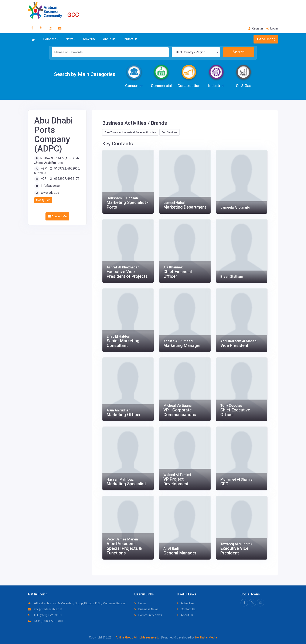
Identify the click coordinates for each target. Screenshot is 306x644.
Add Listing (266, 39)
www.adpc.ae (50, 193)
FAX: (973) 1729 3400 (45, 621)
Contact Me (57, 216)
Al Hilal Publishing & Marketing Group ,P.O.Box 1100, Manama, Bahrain (77, 603)
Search (239, 52)
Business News (146, 609)
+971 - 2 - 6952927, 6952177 (60, 179)
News (71, 39)
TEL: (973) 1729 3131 (45, 615)
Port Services (169, 132)
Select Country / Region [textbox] (189, 52)
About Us (109, 39)
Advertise (89, 39)
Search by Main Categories (85, 74)
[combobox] (196, 52)
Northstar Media (206, 637)
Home (140, 603)
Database (51, 39)
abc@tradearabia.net (45, 609)
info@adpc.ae (50, 186)
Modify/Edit (43, 200)
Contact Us (130, 39)
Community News (148, 615)
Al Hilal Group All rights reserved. (137, 637)
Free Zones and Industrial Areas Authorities (130, 132)
